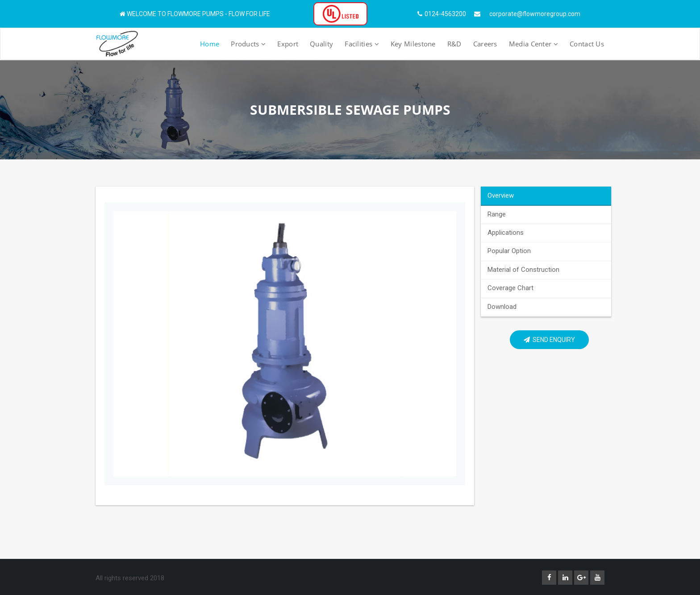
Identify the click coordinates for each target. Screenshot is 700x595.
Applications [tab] (506, 233)
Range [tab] (497, 214)
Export (288, 44)
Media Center (533, 44)
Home (210, 44)
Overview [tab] (501, 196)
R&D (454, 44)
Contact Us (587, 44)
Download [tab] (502, 307)
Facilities (362, 44)
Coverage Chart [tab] (510, 288)
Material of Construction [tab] (523, 270)
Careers (485, 44)
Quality (321, 44)
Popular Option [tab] (509, 251)
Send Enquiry (549, 340)
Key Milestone (413, 44)
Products (248, 44)
